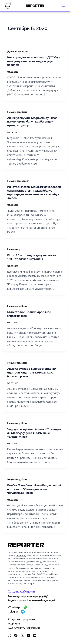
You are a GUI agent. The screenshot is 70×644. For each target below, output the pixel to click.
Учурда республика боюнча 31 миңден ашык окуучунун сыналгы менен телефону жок (34, 433)
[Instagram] (9, 635)
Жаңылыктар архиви (21, 619)
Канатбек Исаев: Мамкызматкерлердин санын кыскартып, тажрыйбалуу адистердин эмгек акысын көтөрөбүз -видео (35, 192)
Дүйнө (10, 51)
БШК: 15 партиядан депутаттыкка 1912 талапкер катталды (31, 257)
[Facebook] (16, 635)
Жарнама (14, 624)
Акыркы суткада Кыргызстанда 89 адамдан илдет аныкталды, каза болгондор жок (31, 372)
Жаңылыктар (21, 51)
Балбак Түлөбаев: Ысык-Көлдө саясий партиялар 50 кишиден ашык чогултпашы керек (34, 489)
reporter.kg (21, 555)
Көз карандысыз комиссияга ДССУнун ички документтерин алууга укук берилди (34, 61)
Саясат (25, 181)
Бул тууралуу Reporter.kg (24, 628)
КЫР (8, 4)
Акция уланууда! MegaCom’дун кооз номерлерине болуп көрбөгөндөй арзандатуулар (32, 122)
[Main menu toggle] (63, 6)
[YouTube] (35, 635)
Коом (24, 112)
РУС (7, 8)
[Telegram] (28, 635)
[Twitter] (22, 635)
